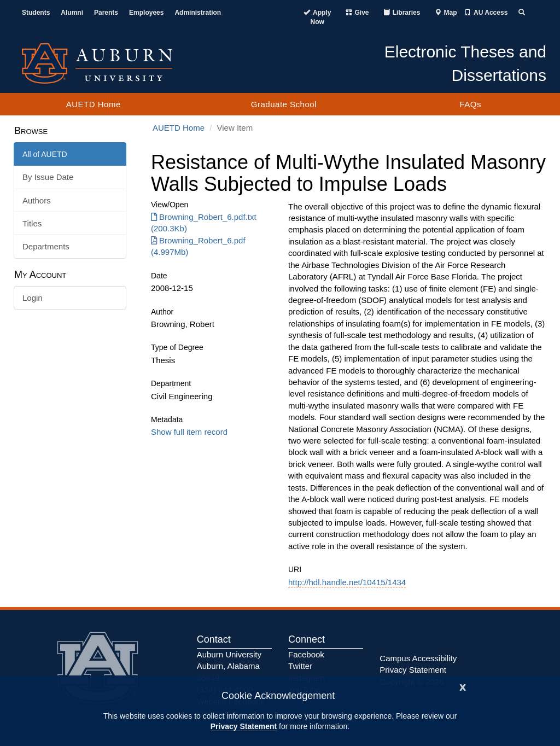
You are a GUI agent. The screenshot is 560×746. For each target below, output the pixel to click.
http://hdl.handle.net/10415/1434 (347, 582)
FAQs (470, 104)
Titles (32, 223)
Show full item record (189, 432)
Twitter (300, 666)
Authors (37, 200)
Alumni (72, 13)
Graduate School (284, 104)
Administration (198, 13)
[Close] (463, 686)
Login (33, 298)
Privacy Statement (244, 726)
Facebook (306, 654)
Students (36, 13)
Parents (106, 13)
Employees (146, 13)
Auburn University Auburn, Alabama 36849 (229, 666)
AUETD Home (94, 104)
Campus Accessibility (418, 658)
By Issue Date (48, 177)
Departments (46, 246)
